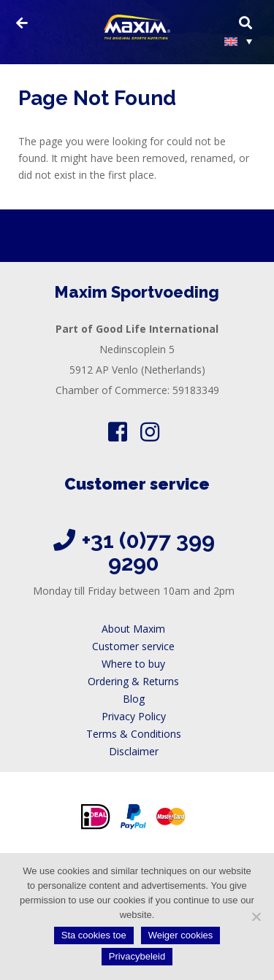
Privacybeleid (137, 956)
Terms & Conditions (134, 734)
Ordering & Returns (133, 681)
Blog (134, 699)
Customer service (133, 646)
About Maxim (133, 629)
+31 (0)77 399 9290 (148, 552)
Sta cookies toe (94, 935)
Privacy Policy (134, 716)
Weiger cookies (181, 935)
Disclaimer (134, 751)
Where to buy (133, 664)
